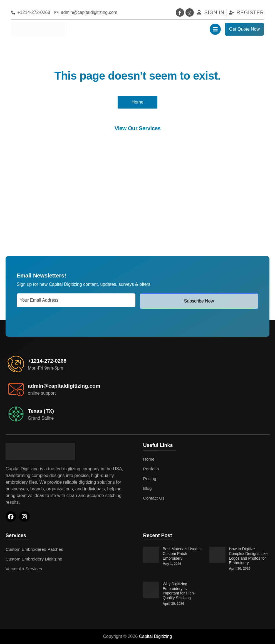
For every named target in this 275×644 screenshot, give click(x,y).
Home (149, 459)
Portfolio (151, 469)
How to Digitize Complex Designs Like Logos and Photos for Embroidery (248, 556)
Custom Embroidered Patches (35, 549)
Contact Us (154, 498)
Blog (148, 488)
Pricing (150, 479)
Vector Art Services (24, 569)
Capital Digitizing (156, 636)
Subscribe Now (199, 301)
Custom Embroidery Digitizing (35, 559)
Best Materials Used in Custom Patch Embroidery (182, 554)
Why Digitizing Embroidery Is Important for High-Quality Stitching (179, 591)
